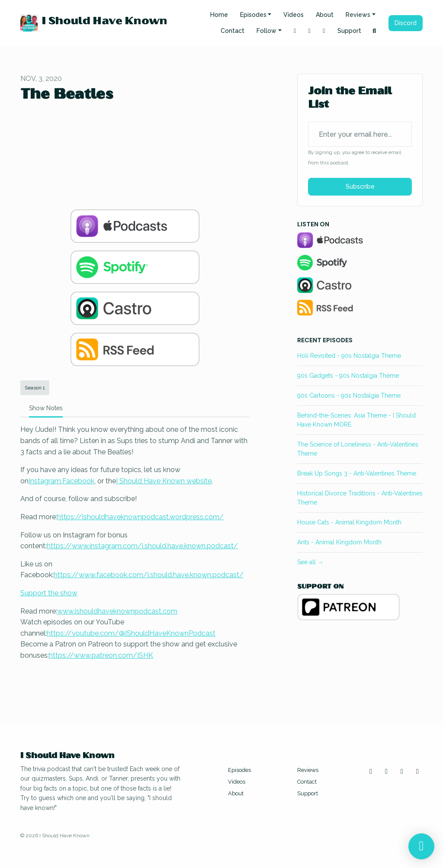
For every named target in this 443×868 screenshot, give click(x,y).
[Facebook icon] (402, 772)
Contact (233, 31)
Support (349, 31)
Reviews (358, 15)
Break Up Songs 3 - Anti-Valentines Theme (357, 473)
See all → (310, 562)
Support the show (49, 593)
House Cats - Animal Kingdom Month (349, 522)
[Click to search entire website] (375, 31)
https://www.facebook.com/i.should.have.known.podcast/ (149, 575)
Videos (294, 15)
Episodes (253, 15)
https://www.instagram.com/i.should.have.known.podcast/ (142, 546)
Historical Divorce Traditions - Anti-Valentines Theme (360, 498)
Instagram (45, 481)
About (325, 15)
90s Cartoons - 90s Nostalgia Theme (349, 395)
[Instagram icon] (371, 772)
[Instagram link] (295, 31)
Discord (406, 23)
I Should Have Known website (164, 481)
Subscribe (360, 186)
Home (219, 15)
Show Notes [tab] (46, 408)
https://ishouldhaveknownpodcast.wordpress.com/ (140, 517)
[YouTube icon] (386, 772)
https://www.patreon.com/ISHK (101, 655)
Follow (266, 31)
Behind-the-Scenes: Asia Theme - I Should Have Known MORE (356, 420)
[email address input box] (360, 134)
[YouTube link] (310, 31)
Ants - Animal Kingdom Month (339, 542)
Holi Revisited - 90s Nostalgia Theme (349, 356)
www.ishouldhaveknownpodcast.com (117, 611)
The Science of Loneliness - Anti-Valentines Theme (358, 449)
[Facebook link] (324, 31)
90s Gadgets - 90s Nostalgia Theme (348, 376)
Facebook (78, 481)
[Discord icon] (417, 772)
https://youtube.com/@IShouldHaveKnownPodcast (131, 633)
